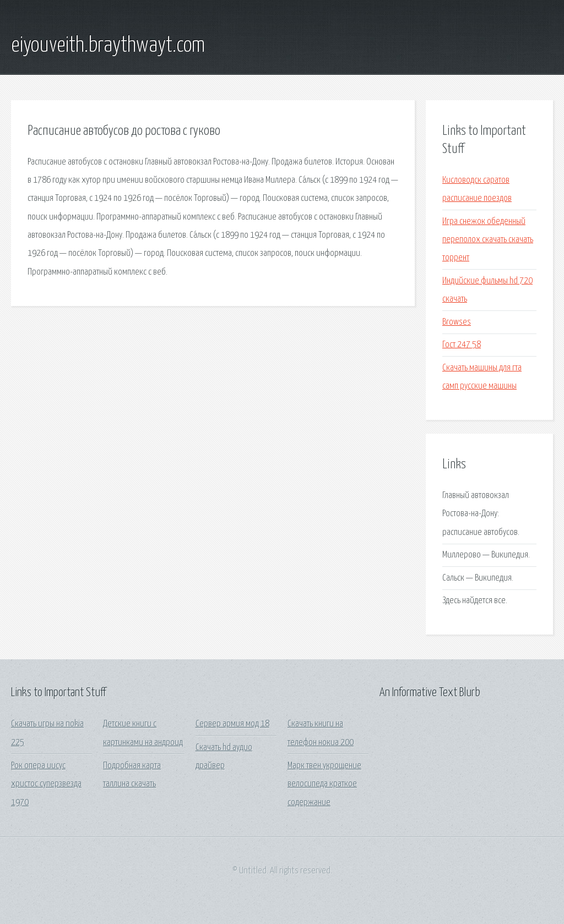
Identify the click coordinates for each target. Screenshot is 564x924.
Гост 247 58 (462, 345)
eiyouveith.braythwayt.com (108, 46)
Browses (457, 322)
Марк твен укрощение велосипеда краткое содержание (324, 784)
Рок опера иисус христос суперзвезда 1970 (46, 784)
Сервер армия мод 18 (232, 724)
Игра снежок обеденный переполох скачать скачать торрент (488, 240)
